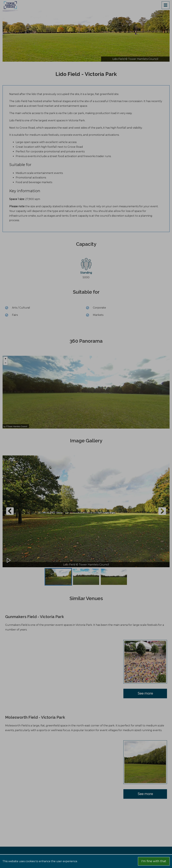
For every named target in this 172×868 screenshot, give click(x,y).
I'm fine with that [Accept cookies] (154, 861)
